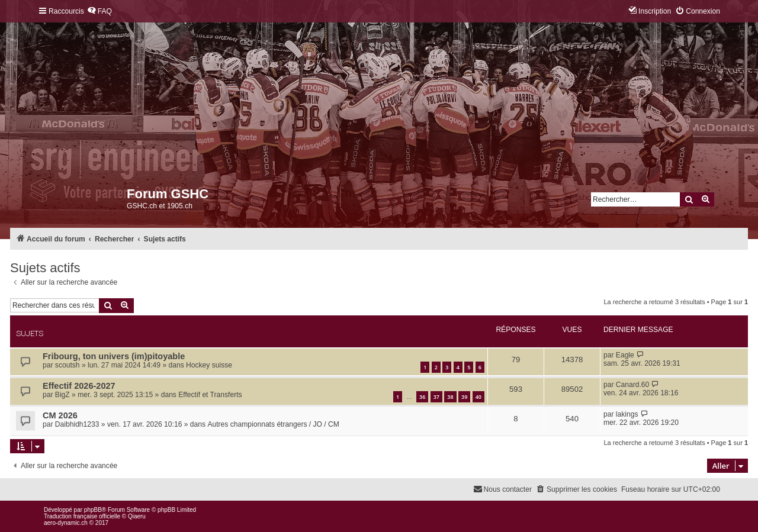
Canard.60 (632, 385)
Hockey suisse (209, 365)
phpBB (93, 510)
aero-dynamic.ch (66, 523)
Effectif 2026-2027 (79, 386)
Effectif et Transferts (210, 395)
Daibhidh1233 (77, 424)
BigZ (62, 395)
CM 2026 (60, 415)
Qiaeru (137, 516)
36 (422, 397)
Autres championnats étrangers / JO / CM (273, 424)
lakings (627, 414)
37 (436, 397)
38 (450, 397)
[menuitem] (99, 12)
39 (464, 397)
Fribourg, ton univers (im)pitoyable (114, 356)
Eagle (625, 355)
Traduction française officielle (82, 516)
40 (478, 397)
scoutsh (68, 365)
